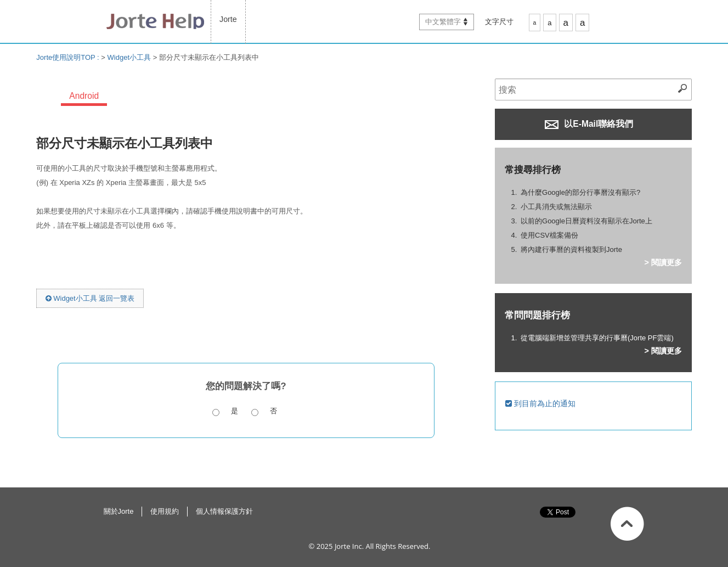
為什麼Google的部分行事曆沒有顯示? (580, 192)
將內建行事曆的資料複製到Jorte (571, 249)
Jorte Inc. (349, 546)
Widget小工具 (129, 57)
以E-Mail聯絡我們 (589, 124)
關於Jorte (119, 511)
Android (84, 96)
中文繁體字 (443, 22)
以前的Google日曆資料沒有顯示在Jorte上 (586, 221)
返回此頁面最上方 (627, 524)
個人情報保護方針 (224, 511)
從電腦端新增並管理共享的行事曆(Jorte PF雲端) (597, 338)
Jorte (228, 19)
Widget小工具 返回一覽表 (90, 298)
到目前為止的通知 (540, 403)
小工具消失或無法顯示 (556, 207)
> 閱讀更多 (663, 262)
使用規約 (165, 511)
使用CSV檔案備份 (549, 235)
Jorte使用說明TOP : (69, 57)
